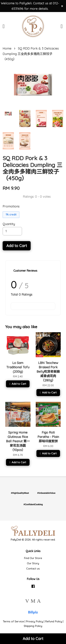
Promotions (11, 206)
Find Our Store (33, 558)
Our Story (33, 563)
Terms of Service (13, 621)
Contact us (33, 569)
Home (7, 48)
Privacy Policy (34, 621)
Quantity (9, 224)
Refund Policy (54, 621)
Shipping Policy (33, 626)
